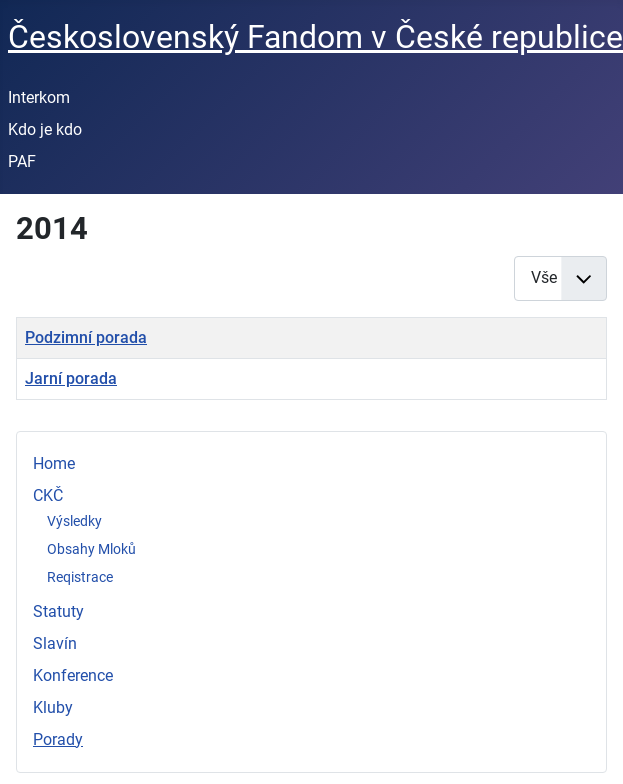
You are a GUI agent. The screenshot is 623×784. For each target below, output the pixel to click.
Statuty (58, 611)
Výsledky (74, 521)
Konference (73, 675)
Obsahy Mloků (91, 549)
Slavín (55, 643)
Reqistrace (80, 577)
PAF (22, 161)
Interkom (39, 97)
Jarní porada (71, 378)
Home (54, 463)
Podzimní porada (86, 337)
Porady (58, 739)
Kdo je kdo (45, 129)
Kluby (53, 707)
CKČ (48, 495)
